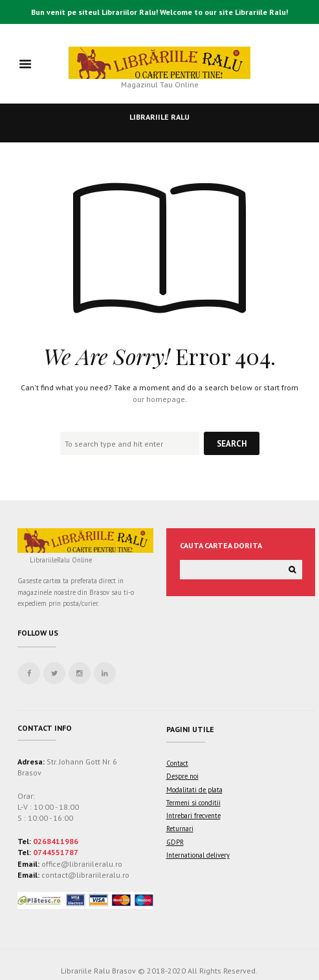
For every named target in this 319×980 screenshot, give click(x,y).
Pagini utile (190, 729)
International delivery (198, 855)
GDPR (175, 842)
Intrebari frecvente (193, 816)
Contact (177, 763)
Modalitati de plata (194, 790)
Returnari (180, 829)
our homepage (159, 399)
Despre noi (182, 776)
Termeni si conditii (193, 803)
